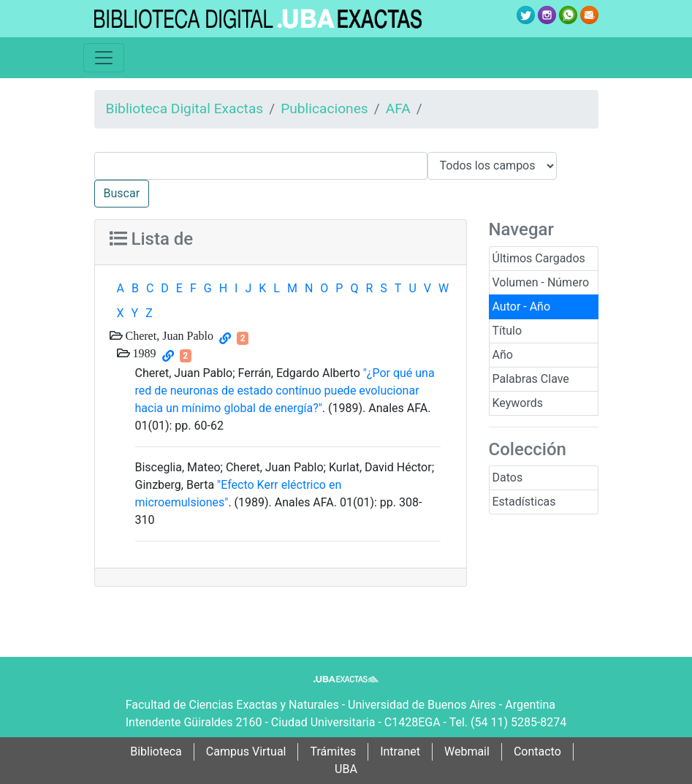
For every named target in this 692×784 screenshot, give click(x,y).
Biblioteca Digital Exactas (185, 109)
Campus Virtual (246, 751)
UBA (346, 769)
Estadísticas (524, 502)
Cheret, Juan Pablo (168, 335)
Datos (508, 477)
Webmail (467, 751)
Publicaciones (324, 109)
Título (507, 331)
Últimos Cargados (539, 258)
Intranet (400, 751)
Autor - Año (522, 307)
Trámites (333, 751)
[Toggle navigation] (104, 58)
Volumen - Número (541, 282)
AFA (398, 109)
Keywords (518, 403)
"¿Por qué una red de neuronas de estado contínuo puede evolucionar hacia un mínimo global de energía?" (285, 391)
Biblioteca (156, 751)
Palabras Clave (531, 379)
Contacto (537, 751)
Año (503, 355)
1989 (143, 353)
